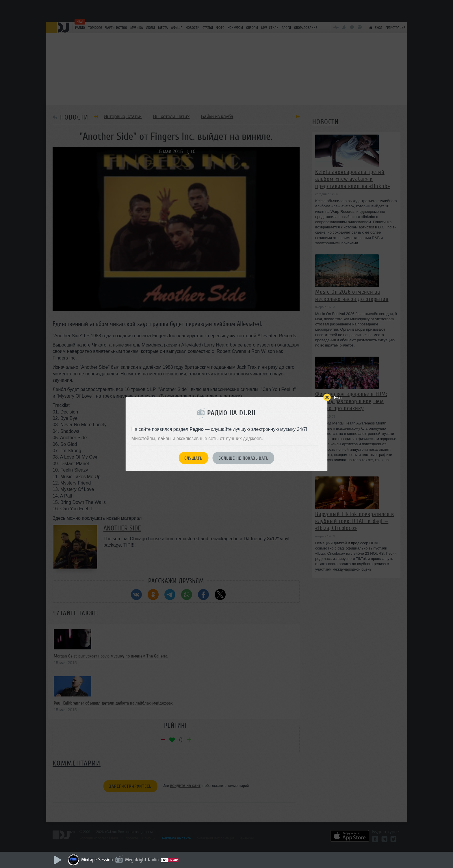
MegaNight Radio (142, 860)
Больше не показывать (244, 458)
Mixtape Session (97, 860)
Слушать (193, 458)
